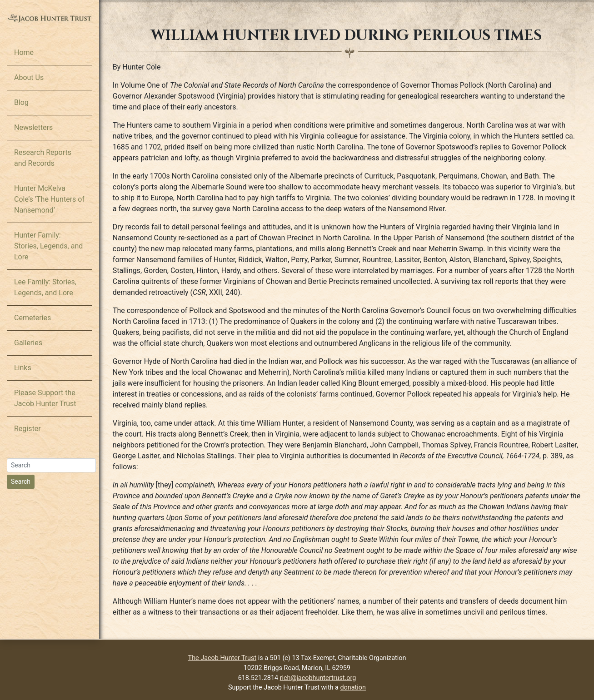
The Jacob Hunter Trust (222, 658)
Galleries (28, 343)
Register (27, 429)
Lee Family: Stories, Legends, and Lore (45, 287)
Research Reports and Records (43, 158)
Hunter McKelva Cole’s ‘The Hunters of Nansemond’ (49, 199)
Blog (21, 102)
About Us (29, 77)
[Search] (51, 465)
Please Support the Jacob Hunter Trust (45, 398)
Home (24, 52)
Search (21, 482)
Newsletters (33, 127)
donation (353, 688)
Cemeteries (32, 318)
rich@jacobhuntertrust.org (318, 678)
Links (23, 368)
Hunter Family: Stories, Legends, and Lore (48, 246)
